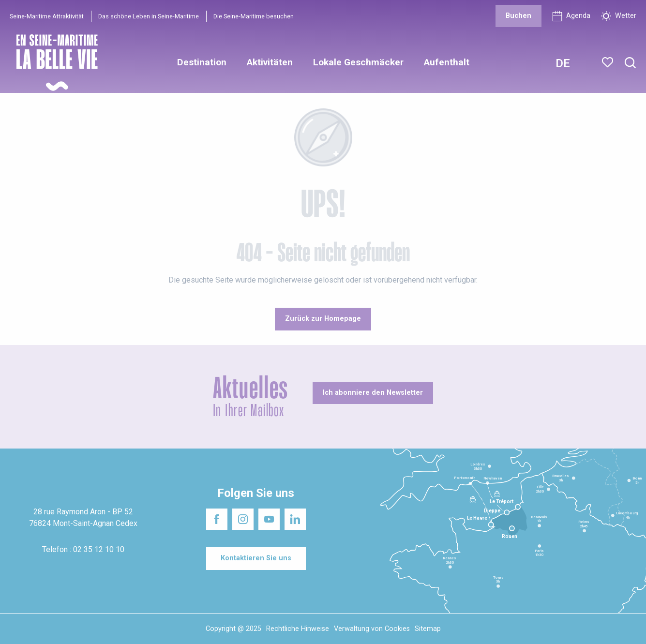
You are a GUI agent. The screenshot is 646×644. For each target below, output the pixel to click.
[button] (630, 63)
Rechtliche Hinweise (298, 629)
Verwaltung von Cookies (372, 629)
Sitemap (428, 629)
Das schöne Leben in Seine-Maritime (149, 16)
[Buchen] (518, 16)
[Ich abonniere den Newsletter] (373, 393)
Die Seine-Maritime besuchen (254, 16)
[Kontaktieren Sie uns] (256, 558)
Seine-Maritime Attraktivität (47, 16)
